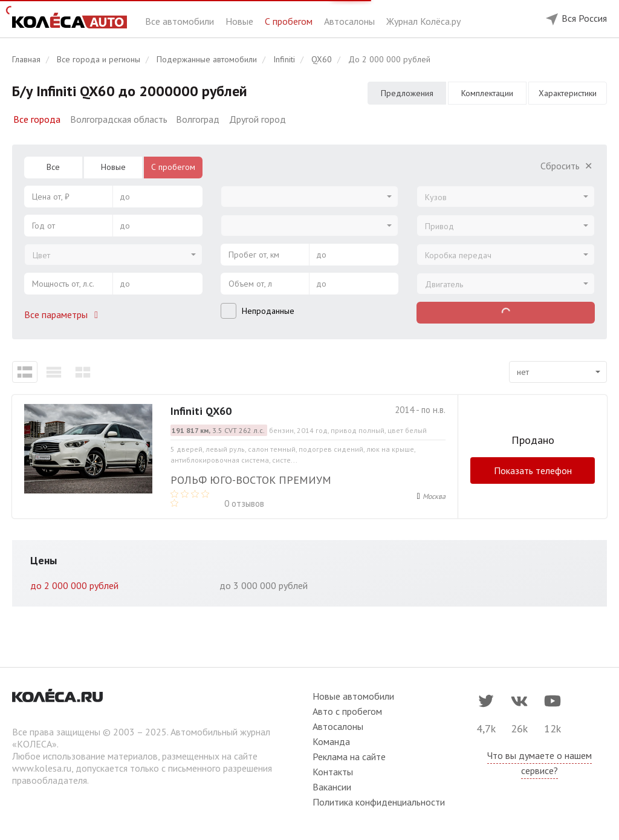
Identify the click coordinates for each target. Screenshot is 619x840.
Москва (434, 496)
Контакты (333, 772)
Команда (331, 741)
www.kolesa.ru (42, 768)
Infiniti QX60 (201, 411)
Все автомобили (181, 21)
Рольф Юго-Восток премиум (251, 480)
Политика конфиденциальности (379, 802)
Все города (37, 119)
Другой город (258, 119)
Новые (241, 21)
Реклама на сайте (349, 757)
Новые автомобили (353, 696)
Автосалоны (351, 21)
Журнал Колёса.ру (423, 21)
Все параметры (63, 314)
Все (53, 167)
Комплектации (487, 93)
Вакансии (332, 787)
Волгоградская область (119, 119)
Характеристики (568, 93)
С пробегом (290, 21)
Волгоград (198, 119)
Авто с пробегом (347, 711)
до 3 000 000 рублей (264, 585)
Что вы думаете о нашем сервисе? (540, 763)
